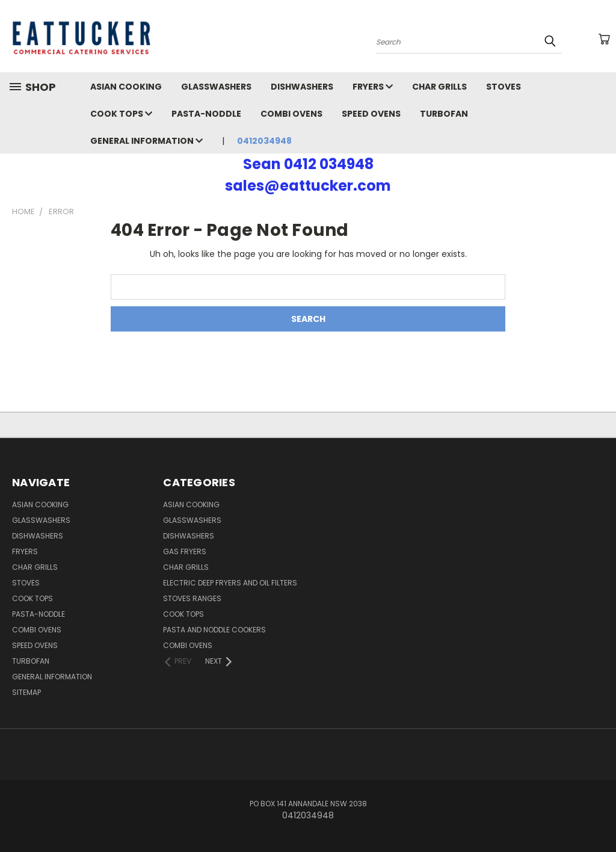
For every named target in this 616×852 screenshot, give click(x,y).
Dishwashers (302, 87)
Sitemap (26, 692)
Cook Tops (121, 114)
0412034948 (264, 141)
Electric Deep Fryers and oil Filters (230, 583)
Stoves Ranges (192, 598)
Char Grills (439, 87)
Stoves (504, 87)
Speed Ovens (371, 114)
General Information (146, 141)
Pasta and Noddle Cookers (214, 630)
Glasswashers (216, 87)
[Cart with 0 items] (604, 39)
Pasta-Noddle (206, 114)
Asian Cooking (126, 87)
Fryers (373, 87)
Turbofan (444, 114)
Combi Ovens (291, 114)
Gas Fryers (185, 551)
